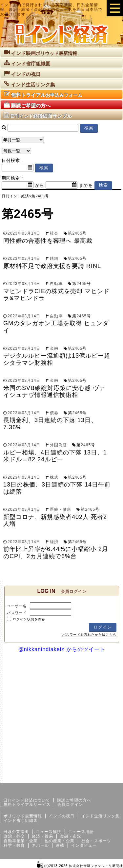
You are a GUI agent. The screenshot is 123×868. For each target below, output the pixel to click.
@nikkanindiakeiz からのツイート (61, 649)
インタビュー (84, 845)
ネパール (40, 845)
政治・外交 (14, 836)
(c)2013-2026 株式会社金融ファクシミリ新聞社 (80, 866)
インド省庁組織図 (21, 821)
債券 (54, 413)
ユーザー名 (17, 606)
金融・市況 (71, 836)
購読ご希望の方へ (74, 800)
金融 (54, 348)
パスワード (17, 613)
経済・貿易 (42, 836)
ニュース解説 (49, 832)
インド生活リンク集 (101, 816)
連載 (60, 845)
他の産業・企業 (60, 841)
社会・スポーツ (96, 841)
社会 (54, 233)
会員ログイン (70, 805)
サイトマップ (73, 778)
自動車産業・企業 (21, 841)
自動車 (56, 284)
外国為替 (58, 445)
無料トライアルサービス (27, 805)
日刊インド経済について (27, 800)
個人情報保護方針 (107, 778)
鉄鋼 (54, 258)
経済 (54, 542)
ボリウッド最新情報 (23, 816)
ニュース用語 (81, 832)
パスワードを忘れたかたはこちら (89, 635)
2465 (77, 233)
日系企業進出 (16, 832)
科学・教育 (14, 845)
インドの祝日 (62, 816)
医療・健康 (61, 509)
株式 (54, 477)
